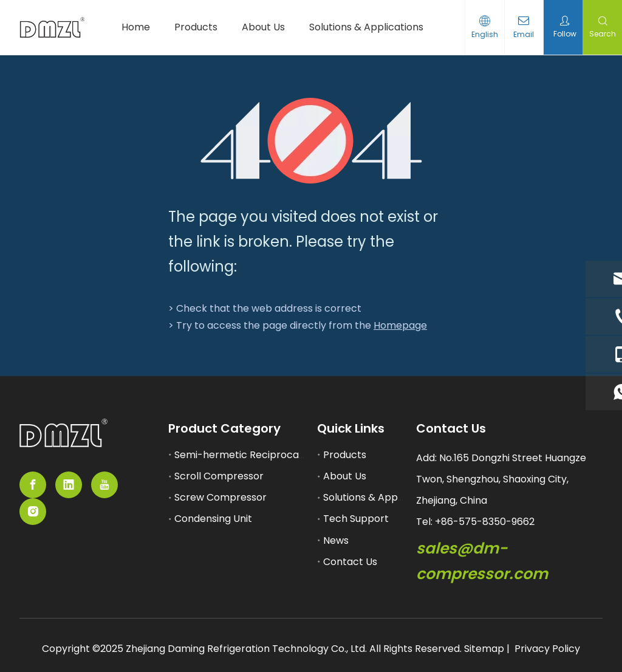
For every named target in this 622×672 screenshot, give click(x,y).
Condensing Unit (213, 519)
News (336, 540)
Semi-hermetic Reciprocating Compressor (277, 455)
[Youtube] (104, 485)
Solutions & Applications (380, 497)
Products (345, 455)
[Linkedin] (69, 485)
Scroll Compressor (219, 476)
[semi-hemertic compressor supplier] (63, 433)
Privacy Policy (547, 649)
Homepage (400, 325)
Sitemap (484, 649)
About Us (345, 476)
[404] (311, 141)
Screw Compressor (220, 497)
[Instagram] (33, 512)
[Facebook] (33, 485)
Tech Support (356, 519)
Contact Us (350, 562)
